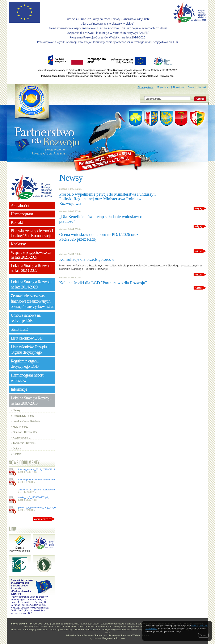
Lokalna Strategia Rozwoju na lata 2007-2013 (31, 401)
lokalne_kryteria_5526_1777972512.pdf (39, 469)
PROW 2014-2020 (40, 624)
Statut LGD (47, 627)
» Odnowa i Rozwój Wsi (24, 432)
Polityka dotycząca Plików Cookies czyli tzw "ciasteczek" (131, 630)
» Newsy (16, 410)
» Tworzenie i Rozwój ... (24, 443)
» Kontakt (16, 454)
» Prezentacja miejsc (22, 416)
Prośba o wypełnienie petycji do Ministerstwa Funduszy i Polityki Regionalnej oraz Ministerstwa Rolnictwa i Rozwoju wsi (107, 199)
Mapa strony (163, 87)
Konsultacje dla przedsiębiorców (87, 259)
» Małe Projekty (19, 427)
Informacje (29, 630)
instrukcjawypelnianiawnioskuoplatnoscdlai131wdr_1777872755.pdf (53, 479)
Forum (191, 87)
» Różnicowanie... (21, 438)
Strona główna (146, 87)
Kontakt (202, 87)
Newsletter (179, 87)
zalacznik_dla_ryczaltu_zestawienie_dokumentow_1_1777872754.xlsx (54, 490)
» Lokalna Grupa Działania (26, 421)
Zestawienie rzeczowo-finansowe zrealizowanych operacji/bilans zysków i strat (141, 624)
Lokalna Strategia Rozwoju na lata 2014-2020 (75, 624)
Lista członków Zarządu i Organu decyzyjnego (102, 627)
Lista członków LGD (66, 627)
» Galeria (16, 449)
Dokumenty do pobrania (87, 630)
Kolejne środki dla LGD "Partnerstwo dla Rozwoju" (103, 283)
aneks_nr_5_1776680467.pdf (33, 497)
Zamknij (203, 635)
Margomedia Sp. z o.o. (114, 638)
